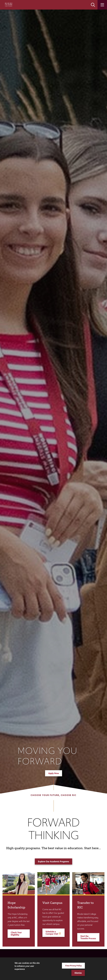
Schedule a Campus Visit (52, 933)
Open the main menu (102, 5)
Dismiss (78, 973)
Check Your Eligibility (16, 934)
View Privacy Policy (73, 966)
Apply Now (54, 773)
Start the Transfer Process (88, 937)
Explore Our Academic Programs (53, 862)
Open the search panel (93, 5)
